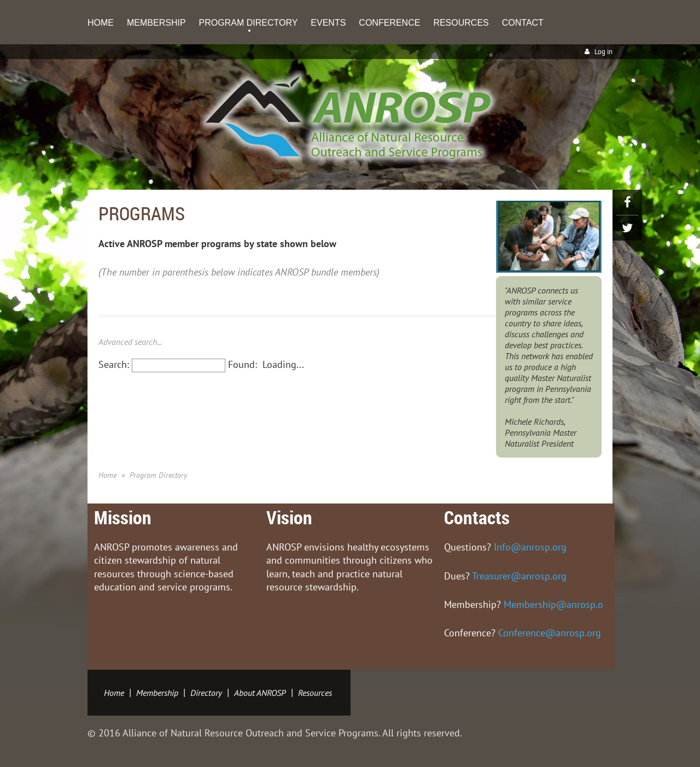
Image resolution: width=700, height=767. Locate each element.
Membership (157, 693)
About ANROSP (260, 693)
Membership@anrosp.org (558, 604)
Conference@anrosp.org (550, 633)
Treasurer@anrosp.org (519, 576)
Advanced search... (130, 342)
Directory (206, 693)
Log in (603, 52)
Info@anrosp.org (530, 547)
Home (107, 475)
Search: (114, 364)
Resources (315, 693)
